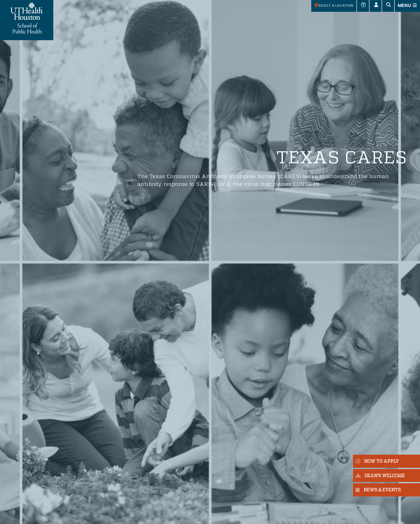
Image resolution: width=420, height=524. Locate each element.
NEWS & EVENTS (378, 490)
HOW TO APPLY (377, 461)
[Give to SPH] (363, 6)
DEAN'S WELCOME (380, 475)
